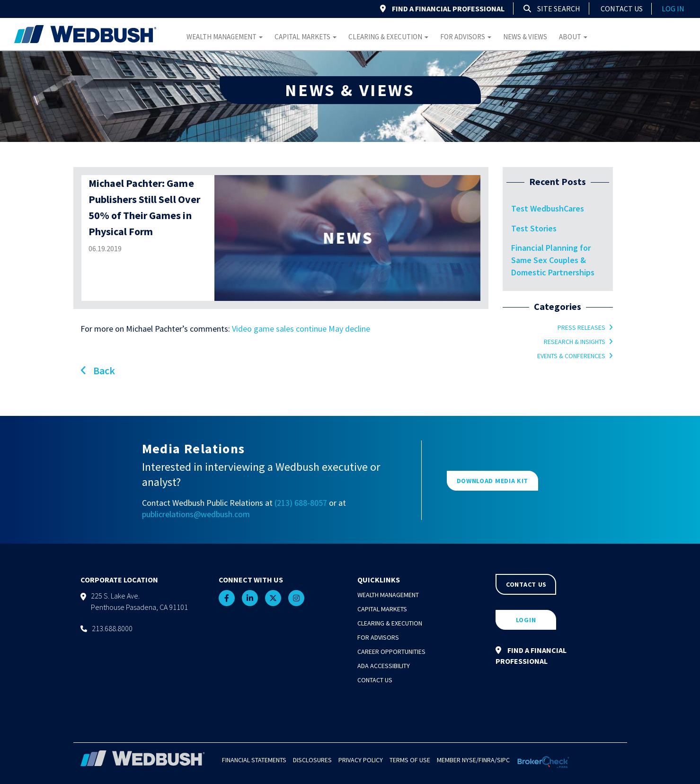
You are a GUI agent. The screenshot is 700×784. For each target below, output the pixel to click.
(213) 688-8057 (301, 503)
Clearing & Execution (388, 37)
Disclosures (312, 760)
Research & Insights (575, 342)
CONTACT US (526, 584)
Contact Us (622, 9)
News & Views (525, 37)
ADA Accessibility (384, 666)
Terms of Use (410, 760)
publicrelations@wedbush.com (196, 514)
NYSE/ (470, 760)
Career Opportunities (391, 652)
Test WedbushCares (548, 208)
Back (98, 370)
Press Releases (581, 327)
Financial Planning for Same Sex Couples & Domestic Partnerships (553, 260)
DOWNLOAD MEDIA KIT (493, 481)
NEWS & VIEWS (350, 90)
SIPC (503, 760)
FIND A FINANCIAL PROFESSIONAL (442, 9)
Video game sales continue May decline (301, 329)
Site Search (552, 9)
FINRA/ (488, 760)
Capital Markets (306, 37)
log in (673, 9)
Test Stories (534, 228)
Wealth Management (225, 37)
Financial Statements (254, 760)
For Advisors (466, 37)
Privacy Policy (361, 760)
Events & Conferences (571, 356)
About (573, 37)
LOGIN (526, 620)
